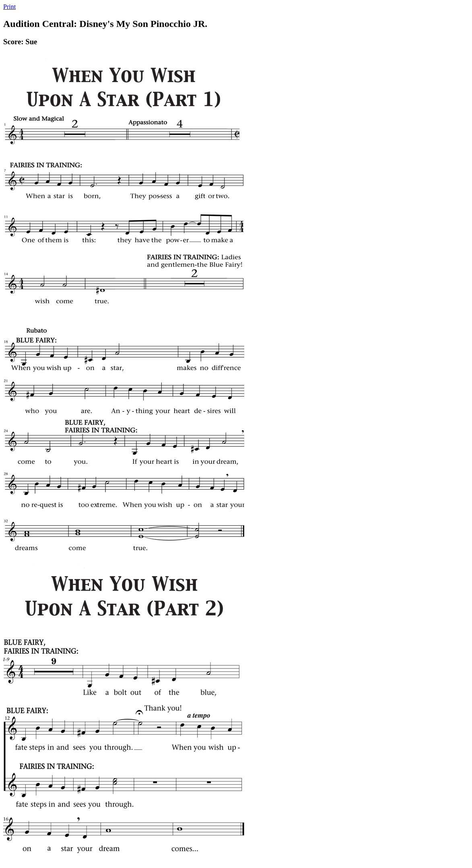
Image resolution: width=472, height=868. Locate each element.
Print (9, 7)
